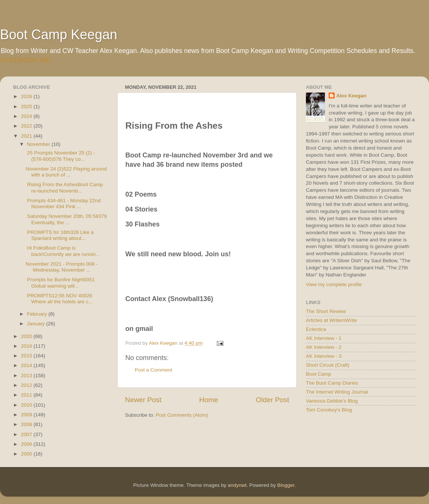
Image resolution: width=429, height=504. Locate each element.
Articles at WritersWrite (331, 320)
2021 (27, 136)
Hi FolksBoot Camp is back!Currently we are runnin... (63, 251)
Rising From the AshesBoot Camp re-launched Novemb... (64, 187)
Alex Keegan (351, 96)
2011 (27, 395)
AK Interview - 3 (324, 356)
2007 (27, 434)
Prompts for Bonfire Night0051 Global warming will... (60, 283)
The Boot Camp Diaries (332, 383)
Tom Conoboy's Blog (329, 410)
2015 (27, 356)
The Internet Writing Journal (337, 392)
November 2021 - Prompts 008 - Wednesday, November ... (62, 267)
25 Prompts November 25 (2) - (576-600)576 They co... (60, 156)
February (38, 314)
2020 (27, 336)
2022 (27, 126)
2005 (27, 454)
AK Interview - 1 (324, 338)
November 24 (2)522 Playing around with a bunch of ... (66, 172)
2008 (27, 424)
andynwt (237, 485)
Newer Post (143, 400)
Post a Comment (154, 370)
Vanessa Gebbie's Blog (332, 401)
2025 (27, 107)
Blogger (286, 485)
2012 (27, 385)
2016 (27, 346)
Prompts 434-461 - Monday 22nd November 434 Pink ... (63, 204)
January (37, 324)
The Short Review (326, 311)
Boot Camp (319, 374)
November (39, 144)
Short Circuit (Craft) (328, 365)
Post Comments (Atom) (182, 415)
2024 (27, 116)
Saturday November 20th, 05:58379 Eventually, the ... (66, 219)
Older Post (273, 400)
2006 (27, 444)
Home (209, 400)
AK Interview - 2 (324, 347)
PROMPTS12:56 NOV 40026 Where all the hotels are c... (59, 299)
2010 (27, 405)
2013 (27, 375)
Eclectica (316, 329)
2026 (27, 96)
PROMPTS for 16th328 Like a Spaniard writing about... (60, 235)
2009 (27, 415)
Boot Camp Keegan (59, 35)
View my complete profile (334, 284)
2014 (27, 365)
